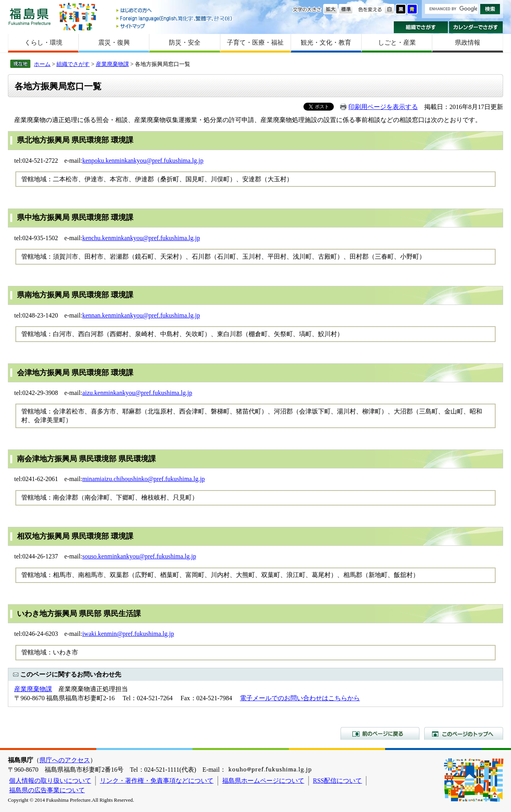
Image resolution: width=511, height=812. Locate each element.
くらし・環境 (43, 42)
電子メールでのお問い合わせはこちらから (300, 698)
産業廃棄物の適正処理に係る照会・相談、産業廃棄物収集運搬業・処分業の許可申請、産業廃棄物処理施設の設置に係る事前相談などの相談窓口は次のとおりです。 (248, 120)
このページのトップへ (464, 733)
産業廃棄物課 (112, 64)
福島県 (30, 16)
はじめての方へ (175, 11)
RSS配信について (337, 781)
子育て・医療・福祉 (255, 42)
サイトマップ (175, 26)
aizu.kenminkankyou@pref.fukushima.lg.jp (137, 393)
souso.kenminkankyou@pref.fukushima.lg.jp (139, 556)
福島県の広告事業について (47, 790)
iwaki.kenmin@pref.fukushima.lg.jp (128, 634)
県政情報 (468, 42)
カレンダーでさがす (476, 27)
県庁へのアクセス (65, 760)
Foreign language (175, 18)
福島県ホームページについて (263, 781)
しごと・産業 (397, 42)
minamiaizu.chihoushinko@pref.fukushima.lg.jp (143, 479)
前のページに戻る (380, 733)
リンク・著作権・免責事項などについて (157, 781)
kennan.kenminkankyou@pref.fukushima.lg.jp (141, 315)
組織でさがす (421, 27)
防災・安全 (185, 42)
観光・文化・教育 (326, 42)
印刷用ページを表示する (383, 107)
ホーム (42, 64)
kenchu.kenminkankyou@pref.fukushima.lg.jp (141, 238)
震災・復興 (114, 42)
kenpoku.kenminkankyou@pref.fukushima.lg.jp (143, 161)
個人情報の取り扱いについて (50, 781)
